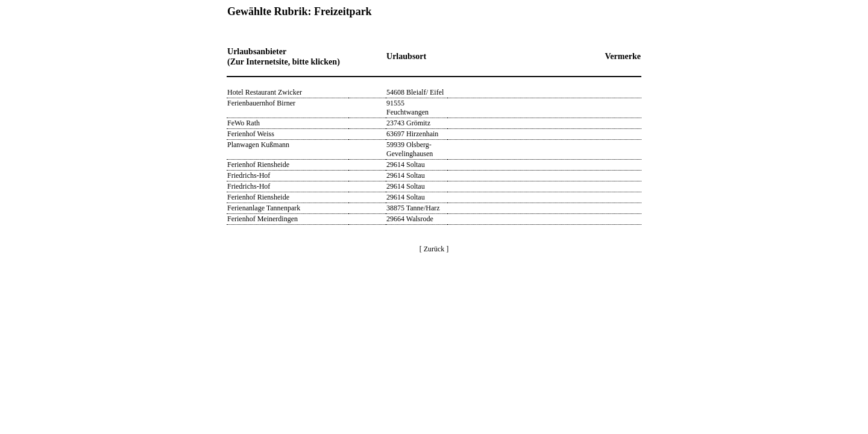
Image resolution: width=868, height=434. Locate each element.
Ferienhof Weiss (251, 134)
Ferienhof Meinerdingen (263, 219)
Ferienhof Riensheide (258, 165)
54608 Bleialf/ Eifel (415, 92)
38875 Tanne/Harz (413, 208)
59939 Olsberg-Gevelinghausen (410, 149)
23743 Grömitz (408, 123)
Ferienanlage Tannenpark (264, 208)
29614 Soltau (406, 165)
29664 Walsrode (410, 219)
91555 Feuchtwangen (407, 108)
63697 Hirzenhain (412, 134)
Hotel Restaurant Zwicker (265, 92)
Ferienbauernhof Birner (261, 103)
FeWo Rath (244, 123)
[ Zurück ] (434, 249)
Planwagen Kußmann (258, 145)
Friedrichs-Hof (249, 175)
